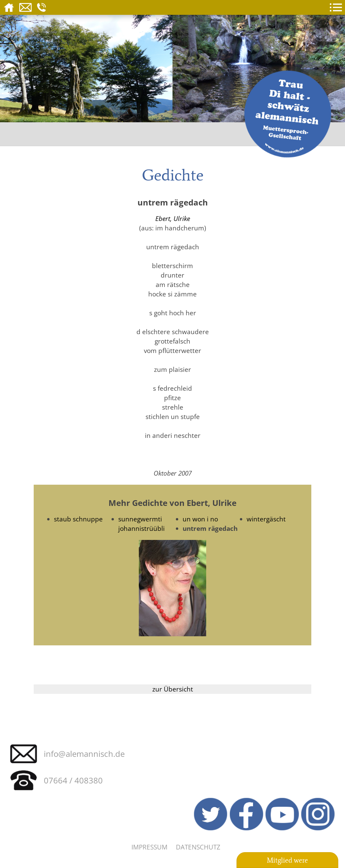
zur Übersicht (173, 689)
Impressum (149, 847)
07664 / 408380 (73, 780)
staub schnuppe (78, 519)
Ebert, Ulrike (173, 218)
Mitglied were (287, 860)
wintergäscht (266, 519)
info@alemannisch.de (84, 754)
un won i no (200, 519)
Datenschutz (198, 847)
